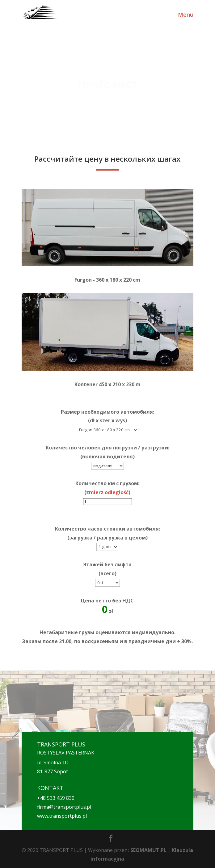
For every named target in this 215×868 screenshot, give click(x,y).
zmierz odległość (107, 492)
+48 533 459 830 (56, 798)
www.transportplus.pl (62, 816)
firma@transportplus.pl (64, 807)
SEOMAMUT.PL (148, 850)
